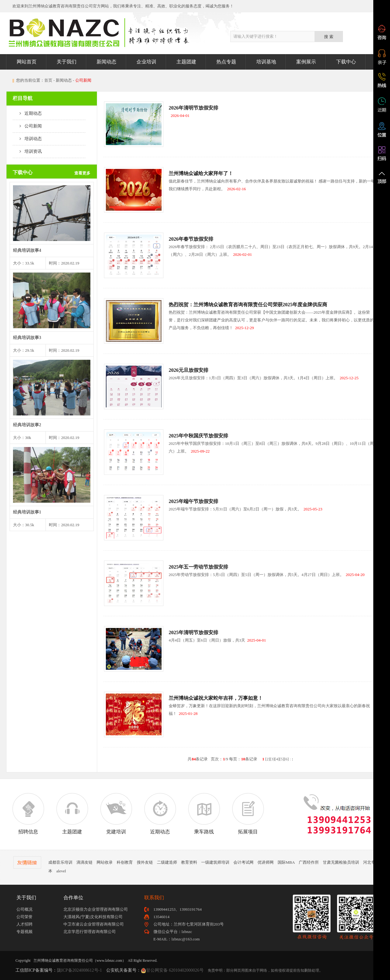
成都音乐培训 (60, 862)
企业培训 (146, 62)
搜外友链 (145, 862)
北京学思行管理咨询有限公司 (90, 932)
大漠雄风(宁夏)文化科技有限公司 (93, 917)
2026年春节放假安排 (191, 239)
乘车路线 (204, 814)
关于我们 (67, 62)
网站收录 (105, 862)
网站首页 (27, 62)
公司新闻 (27, 126)
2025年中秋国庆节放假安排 (198, 436)
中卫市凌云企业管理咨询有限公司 (94, 924)
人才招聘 (24, 924)
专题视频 (24, 932)
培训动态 (27, 139)
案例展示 (306, 62)
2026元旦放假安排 (188, 370)
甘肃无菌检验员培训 (341, 862)
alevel (61, 871)
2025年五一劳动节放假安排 (198, 567)
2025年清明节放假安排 (193, 632)
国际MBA (286, 862)
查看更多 (82, 173)
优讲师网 (266, 862)
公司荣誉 (24, 917)
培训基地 (266, 62)
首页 (48, 80)
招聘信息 (28, 814)
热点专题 (226, 62)
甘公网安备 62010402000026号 (175, 970)
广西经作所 (309, 862)
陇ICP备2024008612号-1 (79, 970)
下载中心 (346, 62)
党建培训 (116, 814)
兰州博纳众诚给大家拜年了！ (201, 173)
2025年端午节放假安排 (193, 501)
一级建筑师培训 (215, 862)
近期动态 (27, 113)
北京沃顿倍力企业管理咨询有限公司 (96, 909)
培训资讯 (27, 151)
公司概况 (24, 909)
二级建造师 (167, 862)
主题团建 (186, 62)
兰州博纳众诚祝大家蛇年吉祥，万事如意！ (216, 698)
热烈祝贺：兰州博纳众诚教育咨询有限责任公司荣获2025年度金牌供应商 (248, 305)
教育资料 (189, 862)
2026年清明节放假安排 (193, 108)
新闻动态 (106, 62)
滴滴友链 (84, 862)
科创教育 (125, 862)
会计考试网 (243, 862)
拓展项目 (248, 814)
